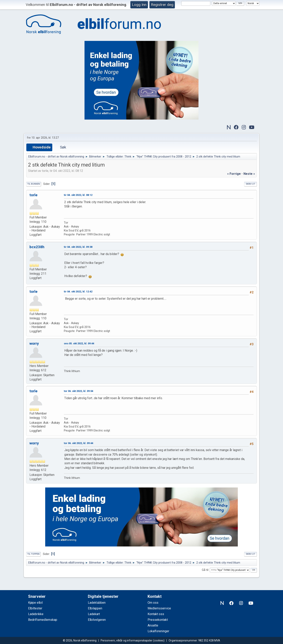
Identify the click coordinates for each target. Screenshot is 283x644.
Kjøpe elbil (35, 603)
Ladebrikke (36, 614)
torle (34, 195)
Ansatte (153, 625)
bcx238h (37, 247)
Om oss (153, 603)
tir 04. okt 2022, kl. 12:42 (78, 292)
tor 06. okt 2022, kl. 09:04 (79, 391)
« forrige (234, 174)
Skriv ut (250, 184)
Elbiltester (35, 608)
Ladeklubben (97, 603)
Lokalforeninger (158, 631)
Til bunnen (34, 184)
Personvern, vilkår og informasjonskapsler (127, 640)
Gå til (205, 570)
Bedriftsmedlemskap (43, 620)
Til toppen (33, 554)
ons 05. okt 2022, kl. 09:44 (79, 343)
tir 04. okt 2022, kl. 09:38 (78, 247)
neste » (249, 174)
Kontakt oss (156, 614)
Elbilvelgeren (97, 620)
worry (34, 343)
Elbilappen (95, 608)
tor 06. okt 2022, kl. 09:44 (79, 443)
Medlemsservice (159, 608)
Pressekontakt (158, 620)
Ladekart (94, 614)
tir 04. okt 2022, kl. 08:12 (78, 195)
